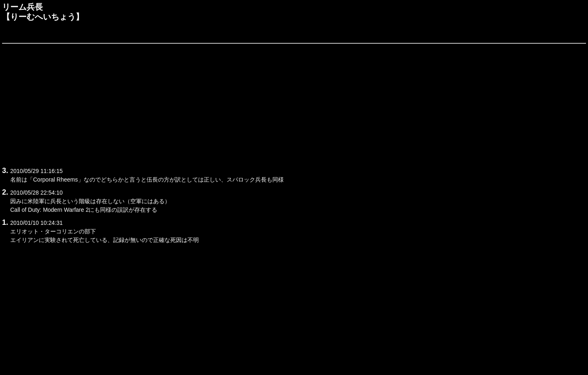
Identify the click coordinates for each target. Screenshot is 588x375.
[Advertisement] (247, 104)
